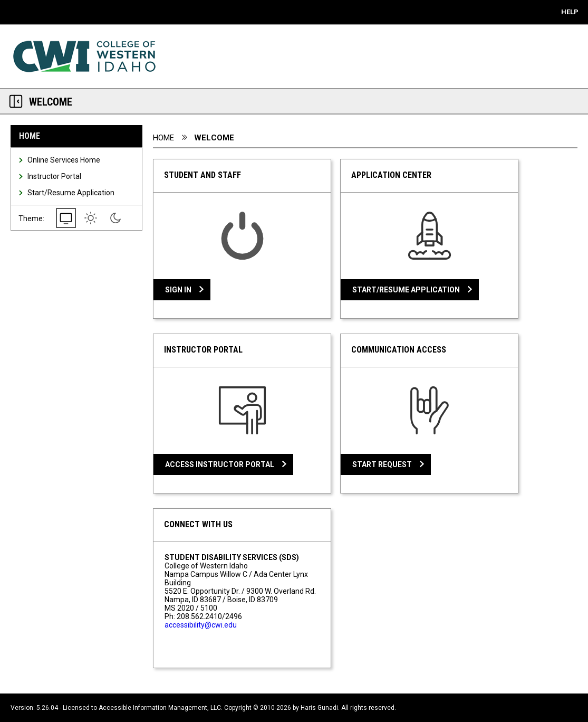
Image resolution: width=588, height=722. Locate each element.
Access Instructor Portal (220, 464)
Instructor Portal (54, 176)
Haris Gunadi (319, 708)
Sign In (178, 290)
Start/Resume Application (71, 193)
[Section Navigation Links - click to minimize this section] (16, 101)
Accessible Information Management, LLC (160, 708)
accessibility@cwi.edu (201, 625)
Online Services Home (64, 160)
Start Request (382, 464)
